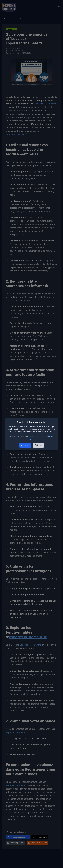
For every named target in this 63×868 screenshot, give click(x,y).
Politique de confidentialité (41, 437)
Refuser (38, 445)
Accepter (25, 445)
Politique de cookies (34, 439)
